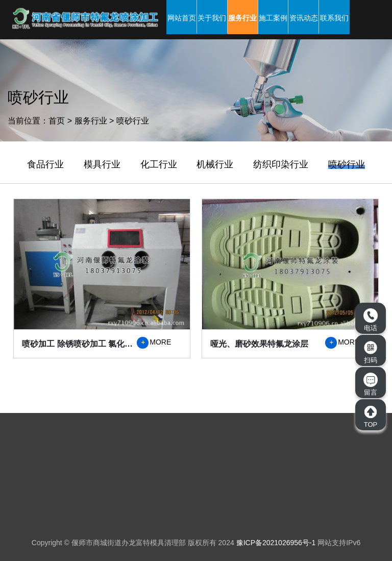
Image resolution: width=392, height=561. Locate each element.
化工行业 (159, 164)
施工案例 (273, 18)
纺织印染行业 (281, 164)
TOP (371, 417)
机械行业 (215, 164)
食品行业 (45, 164)
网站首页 (182, 18)
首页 (57, 121)
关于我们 (212, 18)
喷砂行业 (133, 121)
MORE (154, 343)
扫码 (371, 352)
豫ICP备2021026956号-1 (276, 543)
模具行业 (102, 164)
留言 (371, 384)
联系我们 (334, 18)
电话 (371, 320)
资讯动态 (304, 18)
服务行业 (242, 18)
